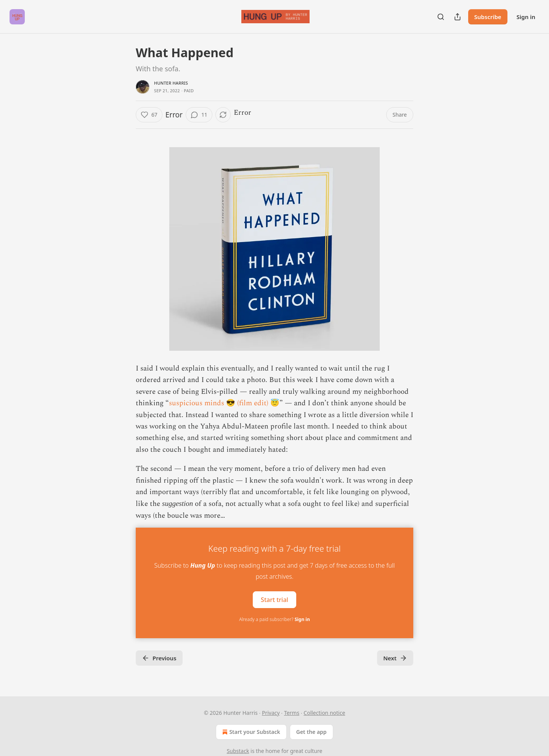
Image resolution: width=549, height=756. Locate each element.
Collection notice (324, 713)
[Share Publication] (457, 17)
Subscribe (488, 17)
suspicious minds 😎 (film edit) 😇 (224, 403)
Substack (238, 751)
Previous (159, 658)
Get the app (311, 732)
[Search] (441, 17)
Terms (292, 713)
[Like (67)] (149, 115)
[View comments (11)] (199, 115)
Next (395, 658)
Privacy (271, 713)
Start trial (274, 600)
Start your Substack (250, 732)
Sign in (526, 17)
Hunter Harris (171, 83)
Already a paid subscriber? (274, 619)
